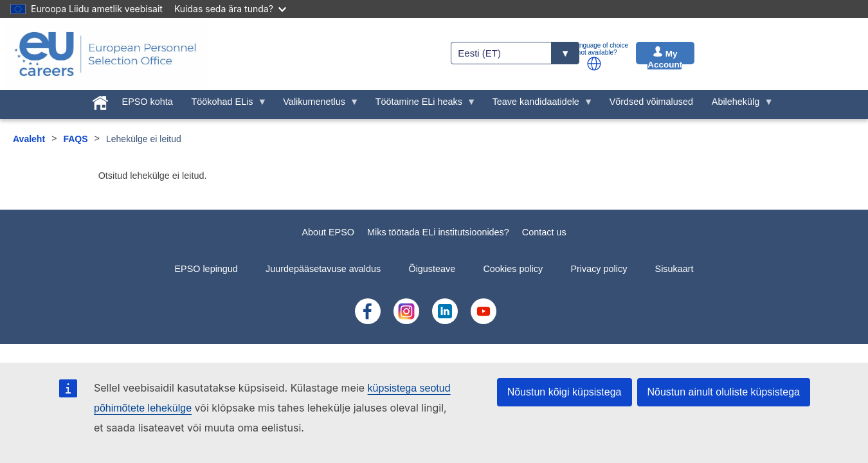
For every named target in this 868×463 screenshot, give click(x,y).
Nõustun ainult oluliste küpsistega (724, 392)
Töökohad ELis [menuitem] (224, 105)
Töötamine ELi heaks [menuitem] (421, 105)
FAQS (75, 139)
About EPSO (328, 232)
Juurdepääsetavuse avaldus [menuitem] (323, 269)
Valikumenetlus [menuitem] (317, 105)
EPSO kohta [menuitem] (148, 102)
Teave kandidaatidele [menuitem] (538, 105)
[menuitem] (100, 100)
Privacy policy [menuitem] (599, 269)
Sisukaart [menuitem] (674, 269)
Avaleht (29, 139)
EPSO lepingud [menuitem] (206, 269)
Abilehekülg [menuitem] (737, 105)
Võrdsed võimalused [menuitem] (651, 102)
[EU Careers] (105, 54)
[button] (594, 64)
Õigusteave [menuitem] (432, 269)
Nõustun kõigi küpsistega (565, 392)
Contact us (544, 232)
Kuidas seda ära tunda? (230, 9)
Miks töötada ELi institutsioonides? (438, 232)
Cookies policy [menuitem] (513, 269)
